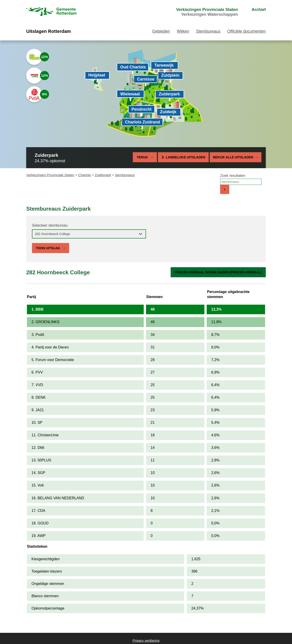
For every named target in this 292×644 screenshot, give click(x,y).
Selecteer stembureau (50, 225)
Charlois (85, 175)
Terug (142, 157)
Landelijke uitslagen (186, 157)
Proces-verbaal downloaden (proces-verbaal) (218, 272)
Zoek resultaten (233, 176)
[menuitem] (198, 12)
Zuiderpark (103, 175)
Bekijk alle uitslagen (236, 157)
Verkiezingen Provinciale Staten (50, 175)
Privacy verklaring (146, 640)
